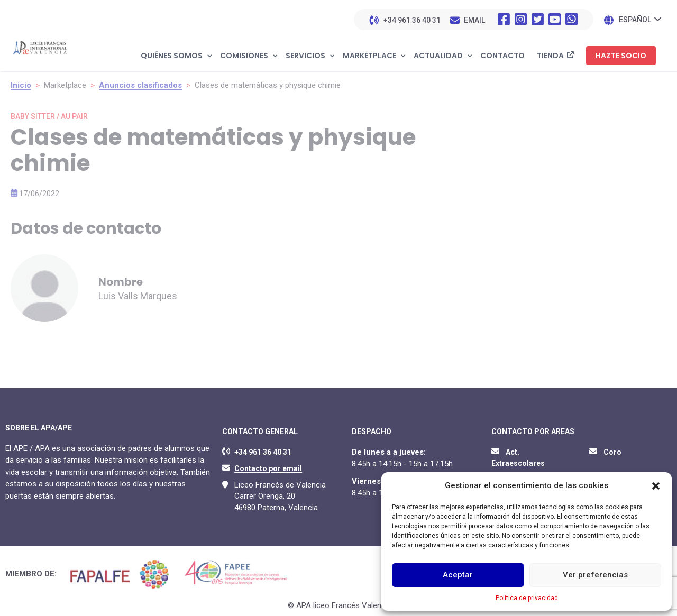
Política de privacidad (527, 598)
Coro (612, 452)
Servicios (305, 56)
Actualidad (438, 56)
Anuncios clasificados (140, 85)
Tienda (550, 56)
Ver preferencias (595, 575)
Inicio (21, 85)
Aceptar (458, 575)
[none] (640, 19)
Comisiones (244, 56)
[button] (656, 486)
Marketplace (369, 56)
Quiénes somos (172, 56)
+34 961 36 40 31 (412, 20)
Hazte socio (621, 56)
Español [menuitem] (635, 20)
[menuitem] (640, 19)
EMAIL (474, 20)
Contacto (502, 56)
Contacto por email (268, 468)
